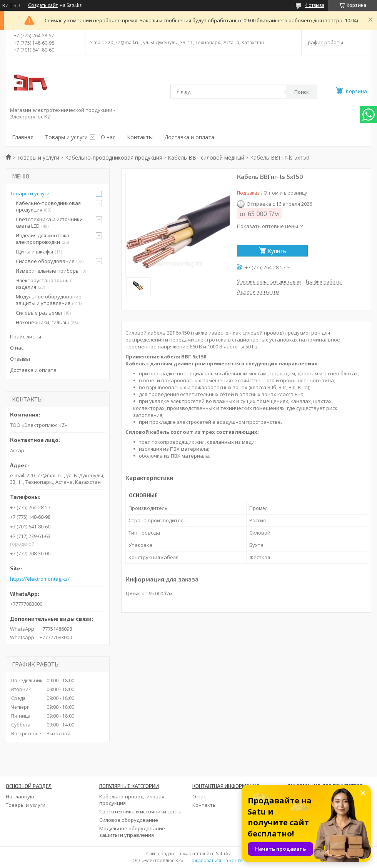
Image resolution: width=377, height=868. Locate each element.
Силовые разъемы (39, 313)
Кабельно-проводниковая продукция (114, 157)
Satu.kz (223, 854)
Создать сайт (43, 5)
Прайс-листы (26, 337)
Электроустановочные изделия (44, 284)
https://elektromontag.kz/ (40, 579)
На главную (20, 796)
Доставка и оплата (189, 137)
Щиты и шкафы (34, 252)
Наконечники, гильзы (42, 322)
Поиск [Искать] (302, 92)
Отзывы (20, 359)
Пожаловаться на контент (218, 861)
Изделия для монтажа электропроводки (43, 239)
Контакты (140, 137)
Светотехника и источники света (140, 811)
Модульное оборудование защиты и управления (49, 300)
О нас (108, 137)
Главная (23, 137)
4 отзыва (314, 5)
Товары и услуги (66, 137)
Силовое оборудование (45, 261)
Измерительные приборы (48, 271)
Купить (277, 251)
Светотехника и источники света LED (49, 222)
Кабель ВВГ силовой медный (206, 157)
